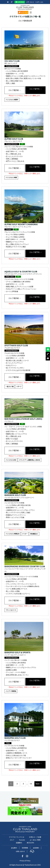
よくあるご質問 (35, 840)
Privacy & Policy (25, 861)
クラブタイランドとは (16, 837)
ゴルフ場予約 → (35, 89)
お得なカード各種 (35, 837)
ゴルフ (12, 840)
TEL (48, 354)
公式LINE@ (20, 2)
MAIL (48, 358)
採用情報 (25, 848)
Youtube (22, 840)
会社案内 (14, 848)
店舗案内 (19, 843)
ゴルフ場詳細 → (15, 90)
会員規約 (36, 848)
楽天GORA (30, 843)
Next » (38, 784)
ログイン (23, 12)
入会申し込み (39, 2)
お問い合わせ (30, 2)
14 (31, 784)
